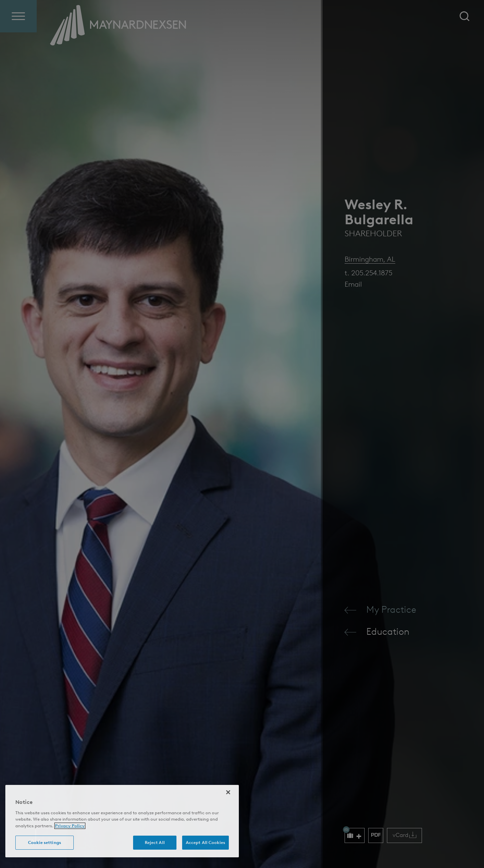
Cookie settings (45, 842)
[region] (122, 821)
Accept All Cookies (205, 842)
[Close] (228, 792)
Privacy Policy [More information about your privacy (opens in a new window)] (70, 826)
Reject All (155, 842)
